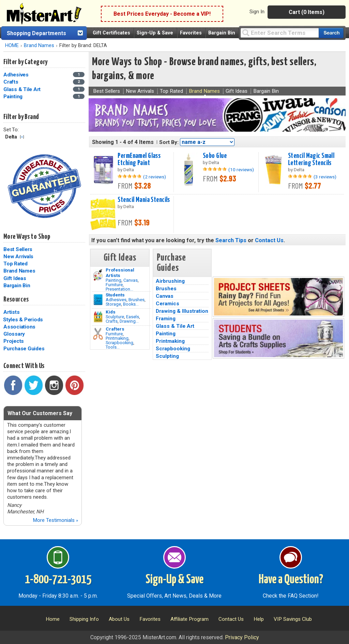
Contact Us (269, 240)
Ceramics (168, 304)
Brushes (136, 300)
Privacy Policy (242, 637)
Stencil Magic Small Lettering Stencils (311, 159)
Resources (16, 299)
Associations (19, 327)
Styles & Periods (23, 320)
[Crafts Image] (98, 317)
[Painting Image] (98, 275)
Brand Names (39, 46)
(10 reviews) (241, 170)
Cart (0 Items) (307, 12)
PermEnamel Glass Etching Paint (139, 159)
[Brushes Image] (98, 300)
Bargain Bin (222, 33)
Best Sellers (18, 249)
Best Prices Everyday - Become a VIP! (162, 14)
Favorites (191, 33)
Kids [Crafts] (111, 312)
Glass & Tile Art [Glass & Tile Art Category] (23, 89)
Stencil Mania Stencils (144, 200)
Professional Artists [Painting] (120, 273)
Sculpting (167, 356)
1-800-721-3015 (58, 580)
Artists (11, 312)
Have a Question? (291, 580)
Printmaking (117, 338)
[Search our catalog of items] (331, 33)
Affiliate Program (189, 619)
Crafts (112, 321)
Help (259, 619)
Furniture (114, 285)
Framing (166, 319)
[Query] (279, 33)
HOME (12, 46)
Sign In (257, 12)
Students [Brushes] (115, 295)
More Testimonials (55, 520)
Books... (131, 304)
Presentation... (119, 289)
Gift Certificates (111, 33)
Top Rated (16, 264)
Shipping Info (84, 619)
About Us (119, 619)
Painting (113, 280)
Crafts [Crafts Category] (11, 82)
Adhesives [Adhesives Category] (17, 75)
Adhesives (116, 300)
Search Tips (231, 240)
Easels (133, 317)
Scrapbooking (119, 343)
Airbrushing (170, 281)
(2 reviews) (155, 177)
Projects (14, 341)
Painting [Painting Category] (14, 97)
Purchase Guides (24, 349)
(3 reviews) (325, 177)
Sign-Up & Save (155, 33)
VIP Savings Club (293, 619)
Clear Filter (22, 137)
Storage (113, 304)
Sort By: (169, 142)
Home (53, 619)
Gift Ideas (15, 278)
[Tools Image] (98, 334)
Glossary (14, 334)
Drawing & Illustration (182, 311)
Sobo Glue (215, 156)
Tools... (113, 347)
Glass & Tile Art (175, 326)
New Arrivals (18, 257)
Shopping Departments (36, 33)
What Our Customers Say (40, 413)
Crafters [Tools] (115, 329)
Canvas (131, 280)
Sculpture (115, 317)
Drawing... (129, 321)
